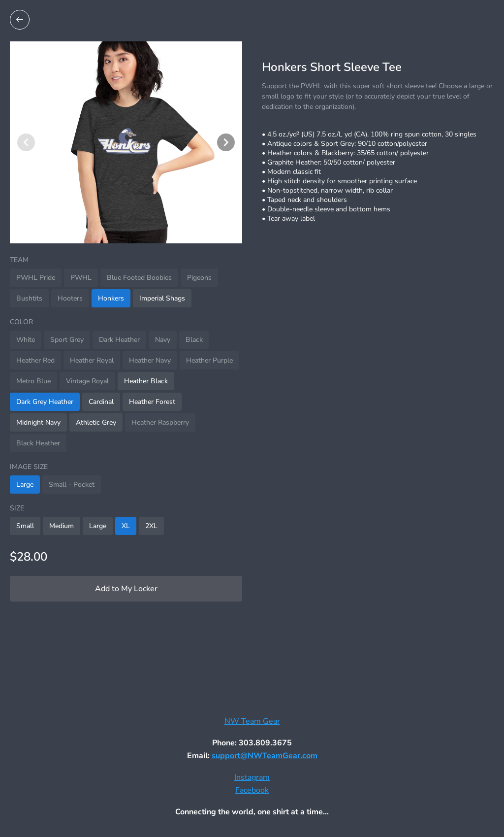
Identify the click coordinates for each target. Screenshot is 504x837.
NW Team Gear (252, 721)
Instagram (252, 777)
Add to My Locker (126, 589)
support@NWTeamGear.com (265, 756)
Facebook (252, 790)
